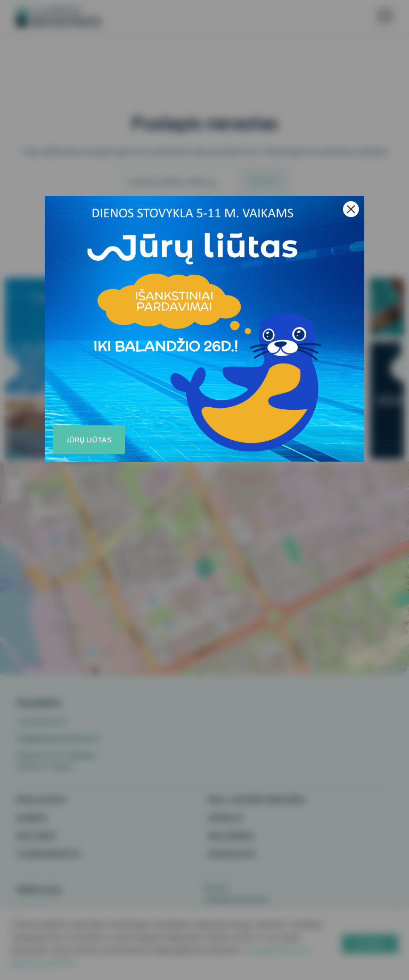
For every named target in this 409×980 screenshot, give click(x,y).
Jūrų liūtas (89, 440)
